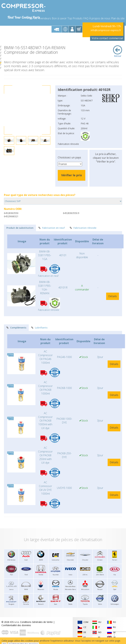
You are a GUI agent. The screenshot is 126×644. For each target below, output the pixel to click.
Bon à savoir (59, 18)
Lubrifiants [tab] (39, 328)
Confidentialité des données (16, 625)
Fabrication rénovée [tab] (83, 228)
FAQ (86, 18)
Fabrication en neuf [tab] (52, 228)
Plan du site (118, 18)
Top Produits (75, 18)
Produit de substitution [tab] (20, 228)
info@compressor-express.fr (106, 30)
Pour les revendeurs (39, 18)
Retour (118, 51)
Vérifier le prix (72, 175)
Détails (113, 296)
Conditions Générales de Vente (36, 622)
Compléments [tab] (16, 328)
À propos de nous (100, 18)
